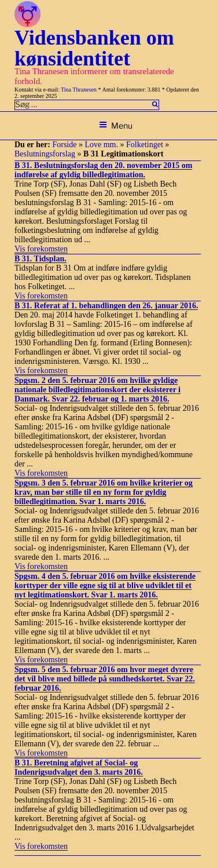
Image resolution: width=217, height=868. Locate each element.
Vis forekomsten (41, 249)
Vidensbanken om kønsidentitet (94, 48)
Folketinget (145, 145)
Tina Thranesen (79, 90)
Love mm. (101, 145)
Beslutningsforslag (45, 154)
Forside (64, 145)
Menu (116, 125)
